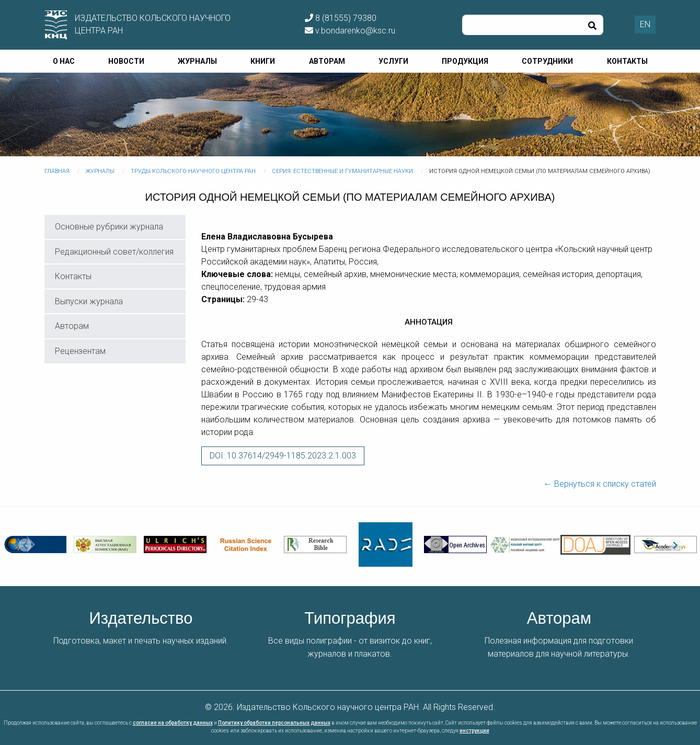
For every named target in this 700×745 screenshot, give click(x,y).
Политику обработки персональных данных (274, 723)
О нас (64, 61)
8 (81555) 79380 (341, 18)
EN (645, 24)
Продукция (465, 61)
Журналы (197, 61)
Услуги (393, 61)
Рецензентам (80, 351)
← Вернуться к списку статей (600, 484)
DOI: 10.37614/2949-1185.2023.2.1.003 (283, 456)
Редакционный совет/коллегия (114, 252)
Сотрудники (547, 61)
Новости (126, 61)
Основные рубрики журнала (109, 227)
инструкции (474, 731)
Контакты (627, 61)
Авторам (327, 61)
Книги (263, 61)
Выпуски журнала (89, 301)
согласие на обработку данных (173, 723)
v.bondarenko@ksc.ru (350, 31)
